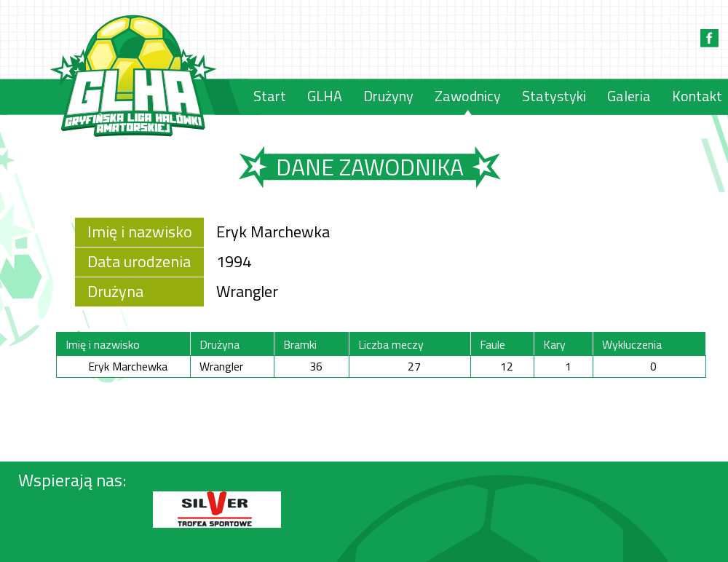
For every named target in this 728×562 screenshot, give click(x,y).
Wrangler (247, 291)
